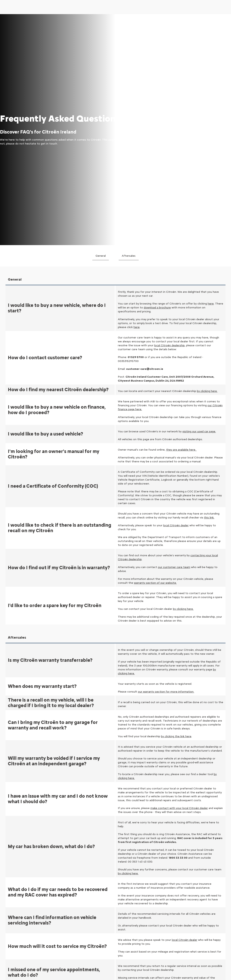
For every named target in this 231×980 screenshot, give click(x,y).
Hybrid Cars (14, 894)
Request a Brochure (156, 894)
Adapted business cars (66, 899)
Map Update (196, 915)
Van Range (59, 888)
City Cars (12, 899)
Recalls (193, 909)
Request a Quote (200, 898)
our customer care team (174, 341)
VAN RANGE (60, 880)
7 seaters (13, 927)
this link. (209, 291)
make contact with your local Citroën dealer (179, 582)
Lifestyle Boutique (155, 905)
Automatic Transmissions (23, 938)
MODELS (12, 880)
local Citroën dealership (169, 119)
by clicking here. (183, 383)
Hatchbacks (14, 910)
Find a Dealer (151, 899)
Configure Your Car (110, 888)
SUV (9, 916)
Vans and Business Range (113, 899)
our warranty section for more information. (166, 465)
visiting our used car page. (199, 205)
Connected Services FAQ (159, 921)
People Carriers (16, 932)
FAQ (146, 916)
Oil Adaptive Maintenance (205, 930)
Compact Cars (16, 905)
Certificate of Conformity (205, 904)
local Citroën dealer (176, 299)
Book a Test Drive (155, 888)
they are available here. (181, 223)
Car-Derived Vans (63, 894)
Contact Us (150, 910)
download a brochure (157, 81)
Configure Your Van (110, 905)
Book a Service (198, 893)
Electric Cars (15, 888)
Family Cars (14, 921)
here (211, 77)
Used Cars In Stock (110, 894)
